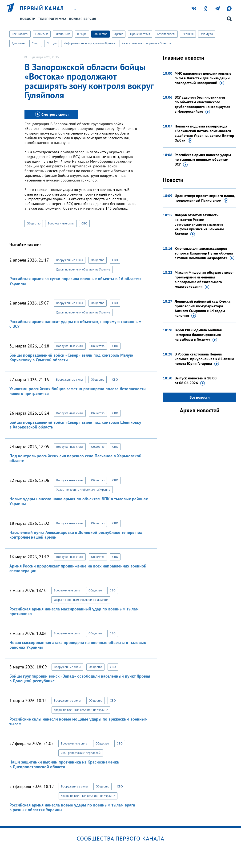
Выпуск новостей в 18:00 (196, 381)
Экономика (63, 34)
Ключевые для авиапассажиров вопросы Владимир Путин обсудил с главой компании (204, 253)
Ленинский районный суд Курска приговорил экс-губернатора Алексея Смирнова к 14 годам (203, 309)
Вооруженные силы (61, 223)
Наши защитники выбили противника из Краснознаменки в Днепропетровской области (64, 764)
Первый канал (42, 8)
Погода (52, 43)
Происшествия (140, 34)
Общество (100, 34)
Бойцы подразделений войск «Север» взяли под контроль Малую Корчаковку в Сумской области (71, 357)
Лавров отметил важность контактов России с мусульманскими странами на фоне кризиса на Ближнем (199, 224)
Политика (42, 34)
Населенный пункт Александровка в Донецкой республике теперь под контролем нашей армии (76, 535)
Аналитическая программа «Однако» (146, 43)
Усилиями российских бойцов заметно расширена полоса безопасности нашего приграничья (78, 391)
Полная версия (83, 19)
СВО (84, 223)
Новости (28, 19)
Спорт (36, 43)
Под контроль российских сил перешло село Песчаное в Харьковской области (75, 458)
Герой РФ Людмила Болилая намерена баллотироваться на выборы (198, 335)
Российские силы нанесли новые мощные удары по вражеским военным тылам (78, 721)
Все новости (20, 34)
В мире (82, 34)
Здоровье (18, 43)
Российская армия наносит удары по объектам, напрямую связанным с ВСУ (75, 324)
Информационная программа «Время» (89, 43)
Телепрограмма (52, 19)
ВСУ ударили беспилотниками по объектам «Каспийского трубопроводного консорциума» (202, 104)
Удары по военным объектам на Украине (83, 269)
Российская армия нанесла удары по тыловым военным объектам (203, 160)
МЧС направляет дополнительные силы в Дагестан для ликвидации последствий (203, 78)
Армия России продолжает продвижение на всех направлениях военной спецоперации (78, 568)
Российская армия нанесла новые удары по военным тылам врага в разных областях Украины (72, 807)
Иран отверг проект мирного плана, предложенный (205, 198)
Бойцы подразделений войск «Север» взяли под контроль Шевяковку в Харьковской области (75, 425)
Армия (119, 34)
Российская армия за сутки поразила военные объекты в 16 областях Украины (75, 281)
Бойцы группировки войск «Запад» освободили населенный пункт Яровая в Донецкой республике (80, 678)
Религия (188, 34)
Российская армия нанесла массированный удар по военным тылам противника (74, 611)
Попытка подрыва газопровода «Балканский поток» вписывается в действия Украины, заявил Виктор (204, 133)
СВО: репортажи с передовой (81, 753)
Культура (207, 34)
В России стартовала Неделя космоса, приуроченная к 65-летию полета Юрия (204, 359)
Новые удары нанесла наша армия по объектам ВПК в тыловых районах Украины (79, 501)
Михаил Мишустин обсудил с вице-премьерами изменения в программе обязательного (204, 280)
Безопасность (166, 34)
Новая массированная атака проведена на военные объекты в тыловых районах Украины (78, 645)
